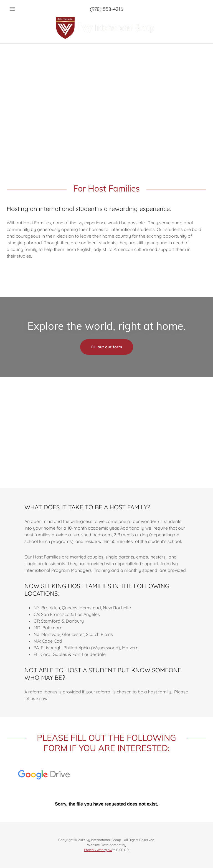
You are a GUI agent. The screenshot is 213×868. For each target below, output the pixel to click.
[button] (22, 9)
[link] (106, 28)
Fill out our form (107, 347)
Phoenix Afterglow (98, 850)
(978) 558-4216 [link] (106, 9)
